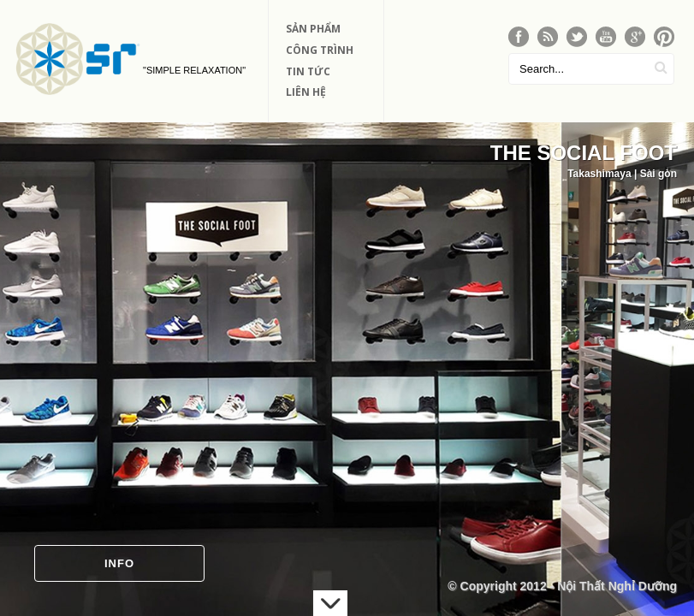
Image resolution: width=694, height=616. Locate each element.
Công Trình (320, 50)
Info (119, 563)
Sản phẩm (313, 29)
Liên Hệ (306, 92)
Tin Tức (308, 71)
